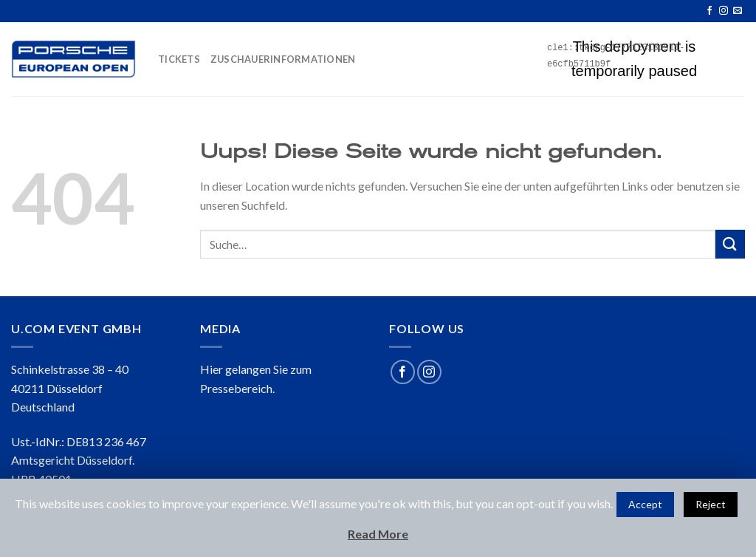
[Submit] (730, 244)
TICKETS (179, 59)
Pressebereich (236, 388)
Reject (711, 504)
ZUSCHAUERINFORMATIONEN (283, 59)
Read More (378, 534)
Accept (645, 504)
